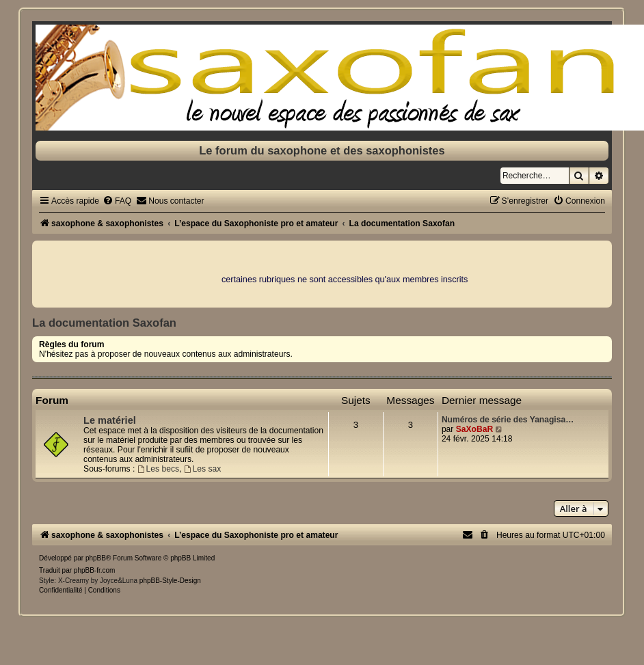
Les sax (203, 469)
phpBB (96, 558)
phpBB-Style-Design (170, 581)
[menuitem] (117, 201)
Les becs (158, 469)
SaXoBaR (474, 429)
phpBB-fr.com (95, 570)
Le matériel (110, 420)
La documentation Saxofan (104, 323)
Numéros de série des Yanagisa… (508, 420)
